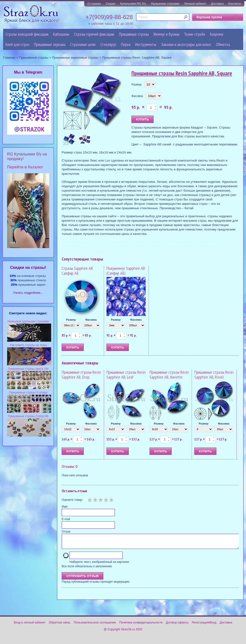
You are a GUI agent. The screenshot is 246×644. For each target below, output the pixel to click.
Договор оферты (177, 625)
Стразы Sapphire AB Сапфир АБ (77, 271)
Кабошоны (61, 34)
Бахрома (217, 34)
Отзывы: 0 (70, 466)
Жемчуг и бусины (166, 34)
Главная (9, 58)
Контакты (235, 4)
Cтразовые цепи (83, 44)
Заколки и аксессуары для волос (186, 44)
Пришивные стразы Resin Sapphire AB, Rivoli (214, 375)
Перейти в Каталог (25, 167)
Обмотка (223, 44)
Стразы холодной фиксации (27, 34)
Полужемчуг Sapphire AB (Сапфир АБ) (126, 271)
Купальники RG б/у (133, 4)
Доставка (217, 4)
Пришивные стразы (134, 34)
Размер (136, 85)
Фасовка (137, 96)
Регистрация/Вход (204, 625)
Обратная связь (59, 625)
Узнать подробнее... (28, 293)
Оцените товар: (72, 500)
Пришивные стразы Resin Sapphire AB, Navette (169, 375)
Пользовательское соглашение (95, 625)
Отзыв (66, 532)
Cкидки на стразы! (28, 267)
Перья (126, 44)
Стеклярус (108, 44)
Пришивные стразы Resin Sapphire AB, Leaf (126, 375)
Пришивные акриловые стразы (75, 58)
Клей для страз (17, 44)
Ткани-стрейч (195, 34)
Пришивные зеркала (50, 44)
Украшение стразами (165, 4)
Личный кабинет (195, 4)
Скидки (111, 4)
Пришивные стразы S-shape (28, 393)
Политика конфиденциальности (141, 625)
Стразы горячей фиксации (94, 34)
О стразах (94, 4)
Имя (64, 507)
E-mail (66, 519)
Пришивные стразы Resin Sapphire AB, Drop (81, 375)
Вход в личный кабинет (30, 625)
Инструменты (146, 44)
